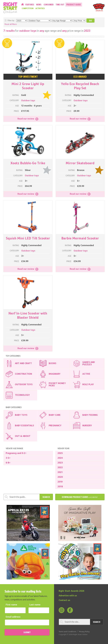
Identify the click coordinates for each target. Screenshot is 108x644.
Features (30, 5)
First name (11, 605)
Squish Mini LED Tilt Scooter (28, 238)
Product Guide (74, 5)
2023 (60, 463)
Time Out (60, 5)
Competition (28, 8)
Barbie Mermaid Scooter (80, 238)
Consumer (49, 5)
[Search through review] (21, 497)
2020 (60, 477)
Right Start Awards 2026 (71, 591)
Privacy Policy (84, 632)
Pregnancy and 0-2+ (16, 453)
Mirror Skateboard (80, 163)
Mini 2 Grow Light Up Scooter (28, 86)
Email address (13, 617)
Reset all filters (11, 24)
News (39, 5)
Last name (35, 605)
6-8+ (8, 463)
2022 (60, 468)
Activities (40, 8)
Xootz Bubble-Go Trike (28, 163)
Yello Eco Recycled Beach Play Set (80, 86)
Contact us (64, 600)
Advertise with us (68, 596)
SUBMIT (27, 632)
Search (46, 497)
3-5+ (8, 458)
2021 (60, 472)
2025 (60, 453)
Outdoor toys (28, 101)
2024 (60, 458)
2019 (60, 482)
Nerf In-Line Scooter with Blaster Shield (28, 316)
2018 (60, 487)
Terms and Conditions (68, 632)
